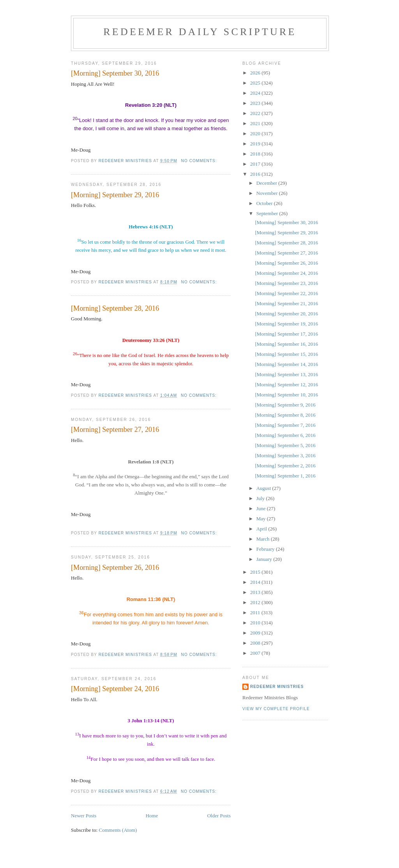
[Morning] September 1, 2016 (285, 476)
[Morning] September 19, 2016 (286, 324)
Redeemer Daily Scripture (200, 32)
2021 (256, 123)
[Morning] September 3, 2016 (285, 455)
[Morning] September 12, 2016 (286, 385)
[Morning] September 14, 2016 (286, 364)
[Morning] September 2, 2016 (285, 466)
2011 (256, 613)
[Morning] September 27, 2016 (115, 430)
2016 (256, 174)
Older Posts (219, 816)
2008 (256, 643)
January (265, 559)
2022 (256, 113)
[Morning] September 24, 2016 (115, 689)
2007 (256, 653)
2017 (256, 164)
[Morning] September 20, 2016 (286, 314)
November (268, 193)
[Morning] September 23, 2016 (286, 283)
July (261, 498)
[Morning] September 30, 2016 (115, 73)
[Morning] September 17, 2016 (286, 334)
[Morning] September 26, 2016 (115, 567)
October (265, 203)
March (264, 539)
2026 (256, 73)
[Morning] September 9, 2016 (285, 405)
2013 (256, 592)
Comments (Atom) (118, 830)
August (264, 488)
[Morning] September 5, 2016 (285, 445)
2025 (256, 83)
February (266, 549)
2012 (256, 602)
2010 (256, 623)
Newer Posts (84, 816)
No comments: (200, 161)
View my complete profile (276, 709)
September (268, 213)
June (262, 508)
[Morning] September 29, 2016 (115, 195)
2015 (256, 572)
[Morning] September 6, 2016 (285, 435)
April (262, 529)
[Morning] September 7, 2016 (285, 425)
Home (152, 816)
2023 (256, 103)
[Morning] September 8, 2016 (285, 415)
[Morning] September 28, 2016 (115, 308)
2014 (256, 582)
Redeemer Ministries (277, 687)
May (262, 519)
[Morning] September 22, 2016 (286, 293)
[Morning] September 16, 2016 (286, 344)
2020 (256, 133)
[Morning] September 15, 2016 (286, 354)
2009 (256, 633)
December (267, 183)
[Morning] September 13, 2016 (286, 374)
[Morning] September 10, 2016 (286, 395)
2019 (256, 144)
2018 (256, 154)
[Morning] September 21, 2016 (286, 303)
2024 (256, 93)
